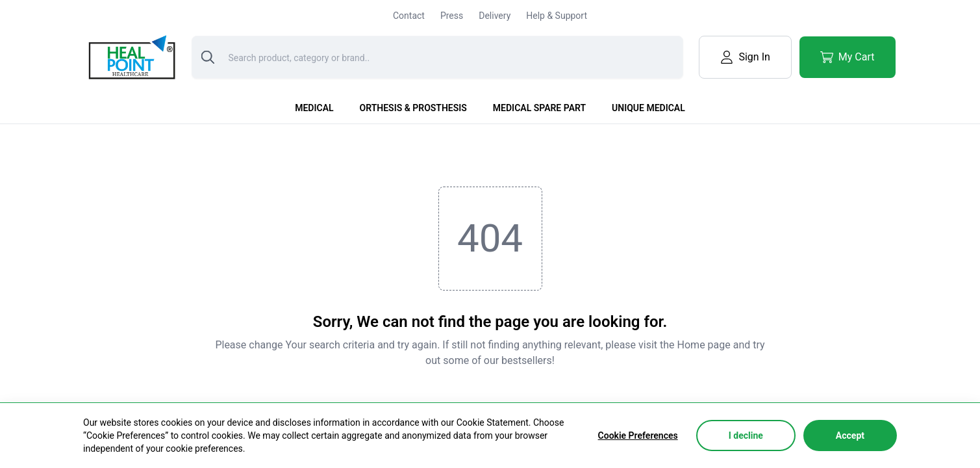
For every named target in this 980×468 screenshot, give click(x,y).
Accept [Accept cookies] (850, 435)
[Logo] (131, 57)
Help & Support (557, 16)
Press (452, 16)
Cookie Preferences (638, 435)
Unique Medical (648, 108)
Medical (314, 108)
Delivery (495, 16)
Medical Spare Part (539, 108)
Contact (409, 16)
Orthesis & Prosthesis (413, 108)
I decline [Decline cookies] (746, 435)
